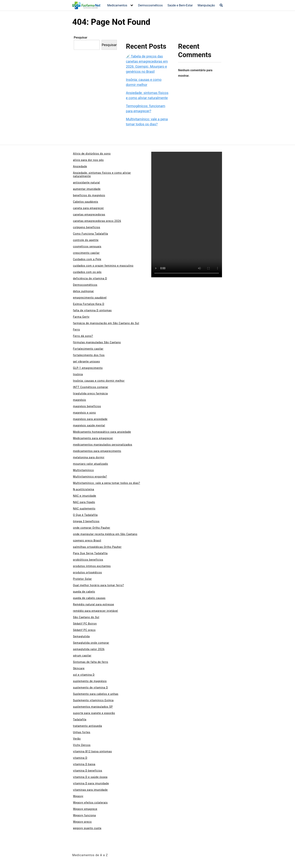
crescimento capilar (86, 253)
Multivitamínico (83, 470)
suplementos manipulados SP (93, 707)
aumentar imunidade (87, 189)
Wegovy (78, 796)
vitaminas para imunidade (90, 790)
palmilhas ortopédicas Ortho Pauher (97, 547)
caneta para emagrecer (89, 208)
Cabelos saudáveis (86, 202)
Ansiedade (80, 166)
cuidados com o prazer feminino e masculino (103, 266)
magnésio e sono (84, 413)
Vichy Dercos (82, 745)
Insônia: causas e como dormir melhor (99, 381)
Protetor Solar (82, 579)
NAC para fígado (84, 502)
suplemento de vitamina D (90, 688)
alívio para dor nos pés (88, 160)
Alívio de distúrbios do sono (92, 154)
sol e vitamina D (84, 675)
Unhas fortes (82, 732)
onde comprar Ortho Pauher (92, 528)
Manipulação (206, 5)
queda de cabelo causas (89, 598)
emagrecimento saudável (90, 298)
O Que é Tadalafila (85, 515)
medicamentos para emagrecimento (97, 451)
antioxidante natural (86, 183)
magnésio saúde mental (89, 425)
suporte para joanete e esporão (94, 713)
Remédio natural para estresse (94, 604)
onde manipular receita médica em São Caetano (105, 534)
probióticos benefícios (88, 560)
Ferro (76, 330)
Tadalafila (80, 719)
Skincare (79, 668)
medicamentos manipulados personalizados (103, 445)
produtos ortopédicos (87, 572)
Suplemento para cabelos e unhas (96, 694)
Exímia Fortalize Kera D (89, 304)
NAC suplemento (84, 509)
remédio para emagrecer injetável (95, 611)
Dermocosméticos (150, 5)
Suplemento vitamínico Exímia (93, 700)
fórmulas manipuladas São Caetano (97, 342)
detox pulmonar (83, 291)
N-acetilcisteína (84, 489)
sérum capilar (82, 656)
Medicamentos (117, 5)
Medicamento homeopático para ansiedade (102, 432)
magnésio (80, 400)
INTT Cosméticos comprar (91, 387)
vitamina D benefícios (88, 771)
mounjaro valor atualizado (90, 464)
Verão (77, 739)
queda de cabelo (84, 592)
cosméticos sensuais (87, 246)
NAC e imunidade (85, 496)
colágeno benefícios (87, 227)
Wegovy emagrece (85, 809)
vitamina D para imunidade (91, 783)
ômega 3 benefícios (86, 521)
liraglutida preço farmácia (90, 393)
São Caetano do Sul (86, 617)
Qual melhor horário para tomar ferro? (98, 585)
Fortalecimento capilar (88, 349)
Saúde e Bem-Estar (180, 5)
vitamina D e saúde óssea (90, 777)
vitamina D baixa (84, 764)
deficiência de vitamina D (90, 278)
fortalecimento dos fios (89, 355)
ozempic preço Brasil (87, 541)
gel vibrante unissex (86, 362)
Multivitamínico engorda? (90, 477)
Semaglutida (81, 636)
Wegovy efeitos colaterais (90, 803)
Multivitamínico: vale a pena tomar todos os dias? (107, 483)
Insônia (78, 374)
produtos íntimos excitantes (92, 566)
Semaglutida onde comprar (91, 643)
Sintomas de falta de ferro (91, 662)
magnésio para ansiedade (90, 419)
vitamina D (80, 758)
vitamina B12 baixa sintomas (92, 751)
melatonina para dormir (89, 457)
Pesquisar (81, 38)
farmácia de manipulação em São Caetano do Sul (106, 323)
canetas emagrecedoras (89, 215)
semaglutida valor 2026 (89, 649)
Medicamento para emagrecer (93, 438)
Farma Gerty (81, 317)
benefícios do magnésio (89, 195)
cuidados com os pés (87, 272)
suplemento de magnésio (90, 681)
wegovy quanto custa (87, 828)
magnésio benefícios (87, 406)
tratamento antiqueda (87, 726)
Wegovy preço (82, 822)
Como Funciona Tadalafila (90, 234)
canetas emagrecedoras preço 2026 (97, 221)
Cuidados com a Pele (87, 259)
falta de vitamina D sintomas (92, 310)
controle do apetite (86, 240)
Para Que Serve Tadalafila (90, 553)
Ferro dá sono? (83, 336)
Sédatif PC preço (84, 630)
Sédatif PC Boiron (85, 624)
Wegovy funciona (84, 815)
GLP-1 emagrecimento (88, 368)
